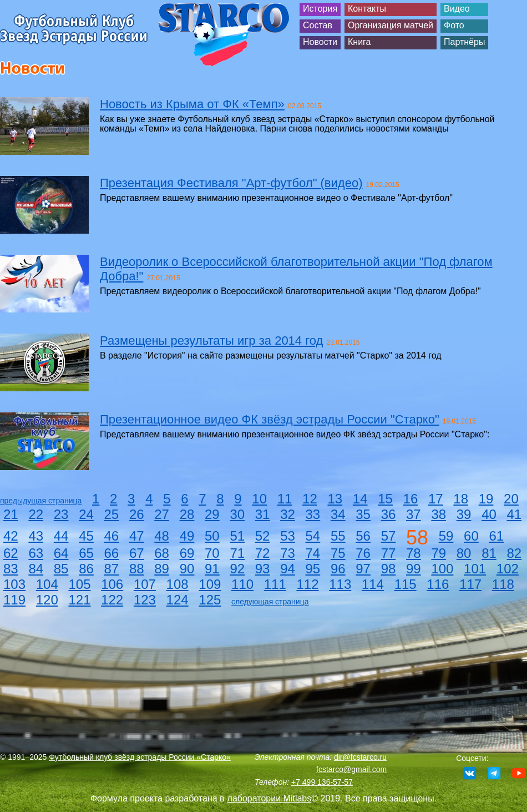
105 (79, 584)
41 (515, 514)
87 (112, 569)
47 (137, 536)
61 (496, 536)
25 (112, 514)
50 (212, 536)
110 (242, 584)
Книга (359, 42)
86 (86, 569)
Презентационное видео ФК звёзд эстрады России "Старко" (270, 419)
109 (210, 584)
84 (36, 569)
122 (112, 600)
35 (363, 514)
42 (11, 536)
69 (187, 553)
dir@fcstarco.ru (360, 757)
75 (338, 553)
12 (310, 499)
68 (162, 553)
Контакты (367, 9)
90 (187, 569)
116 (438, 584)
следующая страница (270, 602)
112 (307, 584)
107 (145, 584)
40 (489, 514)
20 (511, 499)
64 (61, 553)
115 (406, 584)
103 (14, 584)
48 (162, 536)
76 (363, 553)
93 (263, 569)
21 (11, 514)
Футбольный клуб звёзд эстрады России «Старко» (140, 757)
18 (461, 499)
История (320, 9)
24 (86, 514)
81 (489, 553)
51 (237, 536)
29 (212, 514)
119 (14, 600)
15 (385, 499)
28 (187, 514)
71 (237, 553)
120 (47, 600)
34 (338, 514)
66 (112, 553)
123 (145, 600)
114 (373, 584)
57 (389, 536)
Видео (457, 9)
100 (442, 569)
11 (285, 499)
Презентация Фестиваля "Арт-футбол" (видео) (231, 183)
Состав (318, 25)
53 (288, 536)
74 (313, 553)
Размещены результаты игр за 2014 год (211, 341)
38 (439, 514)
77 (389, 553)
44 (61, 536)
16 (411, 499)
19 (486, 499)
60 (471, 536)
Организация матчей (391, 25)
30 (237, 514)
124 (178, 600)
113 (340, 584)
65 (86, 553)
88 (137, 569)
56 (363, 536)
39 (464, 514)
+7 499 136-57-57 (322, 782)
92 (237, 569)
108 (178, 584)
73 (288, 553)
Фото (454, 25)
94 (288, 569)
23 (61, 514)
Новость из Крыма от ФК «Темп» (192, 104)
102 (508, 569)
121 (79, 600)
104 (47, 584)
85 (61, 569)
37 (414, 514)
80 (464, 553)
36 (389, 514)
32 (288, 514)
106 (112, 584)
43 (36, 536)
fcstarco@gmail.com (351, 769)
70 (212, 553)
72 (263, 553)
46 (112, 536)
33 (313, 514)
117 (470, 584)
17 (436, 499)
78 (414, 553)
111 (275, 584)
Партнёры (464, 42)
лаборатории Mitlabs (270, 798)
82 (515, 553)
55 (338, 536)
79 (439, 553)
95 (313, 569)
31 (263, 514)
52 (263, 536)
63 (36, 553)
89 (162, 569)
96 (338, 569)
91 (212, 569)
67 (137, 553)
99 (414, 569)
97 (363, 569)
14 (360, 499)
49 (187, 536)
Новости (320, 42)
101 (475, 569)
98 (389, 569)
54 (313, 536)
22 (36, 514)
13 (335, 499)
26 (137, 514)
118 (503, 584)
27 (162, 514)
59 (446, 536)
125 (210, 600)
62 (11, 553)
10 (259, 499)
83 (11, 569)
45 (86, 536)
